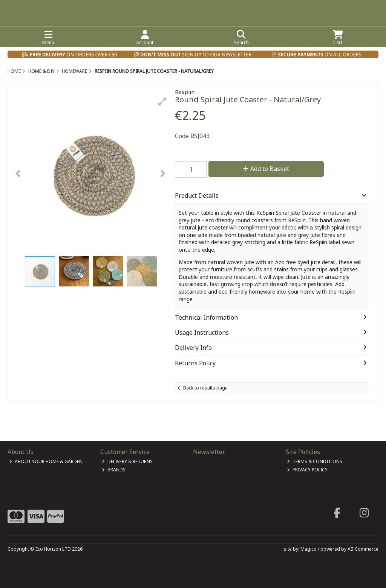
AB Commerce (363, 549)
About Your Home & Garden (46, 461)
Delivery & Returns (127, 461)
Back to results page (205, 388)
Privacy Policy (307, 470)
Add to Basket (266, 169)
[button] (162, 102)
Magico (309, 549)
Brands (114, 470)
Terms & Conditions (315, 461)
